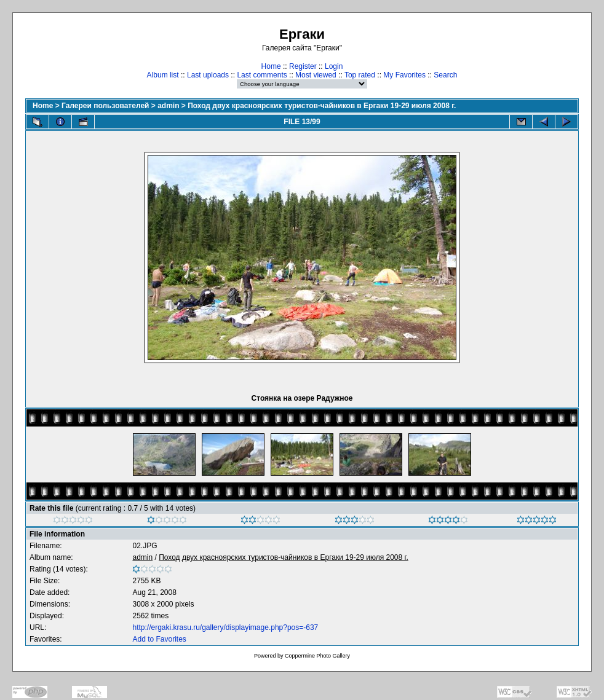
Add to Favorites (159, 639)
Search (445, 75)
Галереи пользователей (105, 106)
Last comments (262, 75)
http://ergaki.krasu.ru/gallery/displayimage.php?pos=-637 (225, 627)
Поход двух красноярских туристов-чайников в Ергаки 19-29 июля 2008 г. (322, 106)
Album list (163, 75)
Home (271, 66)
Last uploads (208, 75)
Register (303, 66)
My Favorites (404, 75)
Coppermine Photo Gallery (317, 656)
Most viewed (316, 75)
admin (168, 106)
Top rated (360, 75)
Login (334, 66)
